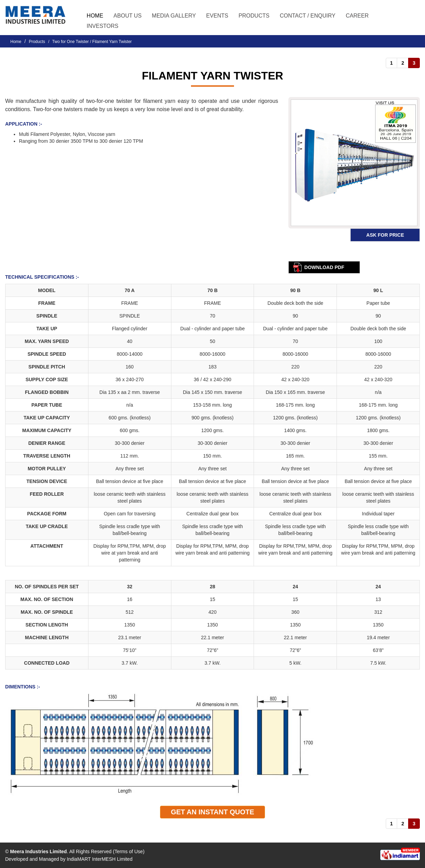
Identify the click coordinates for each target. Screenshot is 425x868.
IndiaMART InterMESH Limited (100, 859)
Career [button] (357, 16)
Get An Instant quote (212, 812)
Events (217, 16)
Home (95, 16)
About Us (128, 16)
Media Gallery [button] (174, 16)
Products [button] (254, 16)
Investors (103, 26)
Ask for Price (385, 235)
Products (37, 42)
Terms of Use (129, 851)
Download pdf (324, 267)
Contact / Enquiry (308, 16)
